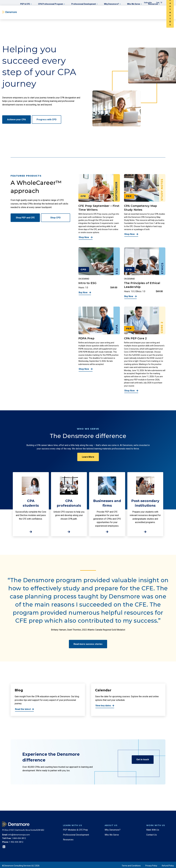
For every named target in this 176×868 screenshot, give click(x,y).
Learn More (88, 457)
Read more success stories (88, 644)
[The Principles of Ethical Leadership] (145, 273)
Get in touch (143, 760)
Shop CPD (55, 218)
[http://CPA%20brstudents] (31, 504)
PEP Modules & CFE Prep (75, 830)
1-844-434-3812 (19, 838)
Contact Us (152, 835)
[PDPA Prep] (99, 350)
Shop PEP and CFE (25, 218)
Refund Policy (168, 866)
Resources (68, 840)
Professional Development (76, 835)
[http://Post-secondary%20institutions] (145, 504)
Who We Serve (112, 835)
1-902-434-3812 (16, 842)
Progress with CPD (47, 120)
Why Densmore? (113, 830)
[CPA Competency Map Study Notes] (145, 207)
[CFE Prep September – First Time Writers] (99, 207)
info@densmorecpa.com (19, 835)
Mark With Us (153, 830)
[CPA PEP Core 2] (145, 350)
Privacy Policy (151, 866)
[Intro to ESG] (99, 273)
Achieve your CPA (16, 120)
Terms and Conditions (131, 866)
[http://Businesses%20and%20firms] (107, 504)
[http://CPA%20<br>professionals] (69, 504)
